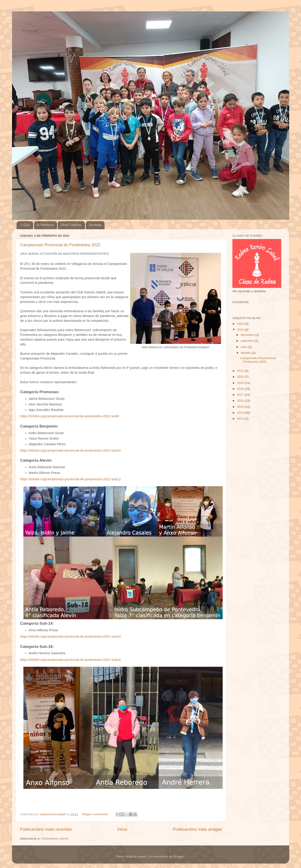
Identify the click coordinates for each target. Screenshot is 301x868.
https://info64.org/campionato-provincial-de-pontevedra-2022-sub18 (71, 660)
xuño (245, 347)
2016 (241, 401)
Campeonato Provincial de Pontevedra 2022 (60, 245)
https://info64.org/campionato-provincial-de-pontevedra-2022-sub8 (70, 416)
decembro (248, 335)
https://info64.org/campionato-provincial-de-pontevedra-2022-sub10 (71, 450)
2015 (241, 407)
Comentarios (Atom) (55, 839)
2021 (241, 371)
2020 (241, 377)
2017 (241, 395)
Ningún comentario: (96, 814)
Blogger (179, 857)
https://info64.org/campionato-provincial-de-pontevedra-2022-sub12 (71, 479)
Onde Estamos (71, 225)
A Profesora (45, 225)
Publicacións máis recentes (46, 829)
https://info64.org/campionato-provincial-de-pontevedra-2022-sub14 (71, 637)
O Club (25, 225)
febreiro (246, 353)
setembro (248, 341)
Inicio (122, 829)
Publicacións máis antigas (197, 829)
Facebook (95, 225)
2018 (241, 389)
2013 (241, 419)
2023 (241, 324)
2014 (241, 413)
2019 (241, 383)
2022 (241, 330)
